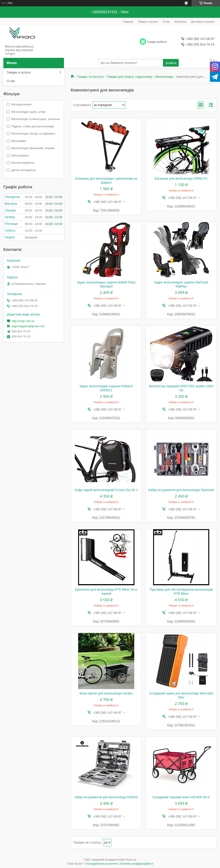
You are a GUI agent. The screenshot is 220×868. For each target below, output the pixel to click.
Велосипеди (164, 77)
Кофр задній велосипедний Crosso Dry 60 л (106, 490)
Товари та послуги (90, 77)
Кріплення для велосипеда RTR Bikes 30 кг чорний (106, 592)
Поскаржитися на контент (102, 864)
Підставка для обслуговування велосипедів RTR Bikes (181, 592)
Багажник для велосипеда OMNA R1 (181, 178)
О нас (166, 22)
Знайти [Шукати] (171, 63)
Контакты (180, 22)
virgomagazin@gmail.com (28, 326)
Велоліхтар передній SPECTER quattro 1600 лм (181, 388)
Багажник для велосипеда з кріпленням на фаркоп (106, 181)
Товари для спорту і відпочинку (130, 77)
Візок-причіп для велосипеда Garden (106, 693)
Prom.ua (131, 860)
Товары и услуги (148, 22)
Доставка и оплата (203, 22)
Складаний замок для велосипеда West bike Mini (181, 695)
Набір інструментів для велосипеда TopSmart (181, 490)
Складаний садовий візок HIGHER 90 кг (181, 797)
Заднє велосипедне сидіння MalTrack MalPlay (181, 284)
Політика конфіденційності (137, 864)
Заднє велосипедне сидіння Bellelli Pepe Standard (106, 284)
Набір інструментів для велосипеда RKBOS (106, 797)
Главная (128, 22)
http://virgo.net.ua (23, 321)
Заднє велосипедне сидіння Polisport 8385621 (106, 388)
